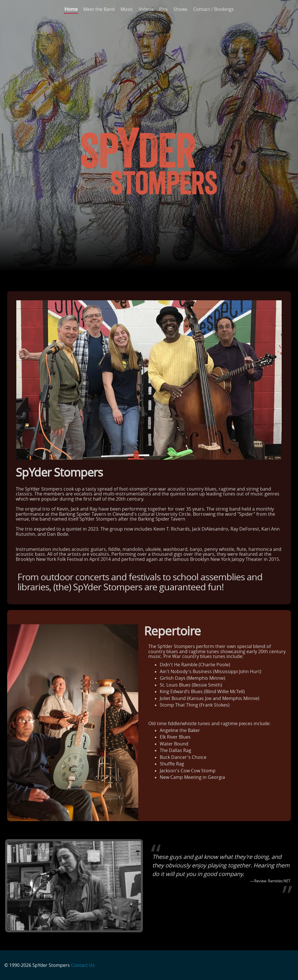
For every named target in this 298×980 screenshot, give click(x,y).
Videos (146, 9)
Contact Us (83, 965)
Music (127, 9)
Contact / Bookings (214, 9)
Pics (163, 9)
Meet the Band (99, 9)
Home (71, 9)
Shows (180, 9)
